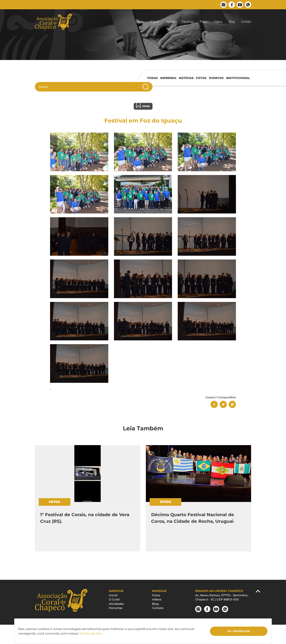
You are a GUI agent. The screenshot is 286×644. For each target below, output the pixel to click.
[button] (204, 22)
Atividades (116, 604)
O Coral (155, 22)
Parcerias (188, 22)
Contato (246, 22)
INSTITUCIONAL (238, 78)
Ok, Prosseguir (239, 631)
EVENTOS (216, 78)
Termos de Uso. (91, 633)
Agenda (170, 22)
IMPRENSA (168, 78)
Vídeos (218, 22)
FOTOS (201, 78)
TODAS (152, 78)
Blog (232, 22)
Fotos (156, 595)
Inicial (140, 22)
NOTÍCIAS (186, 78)
